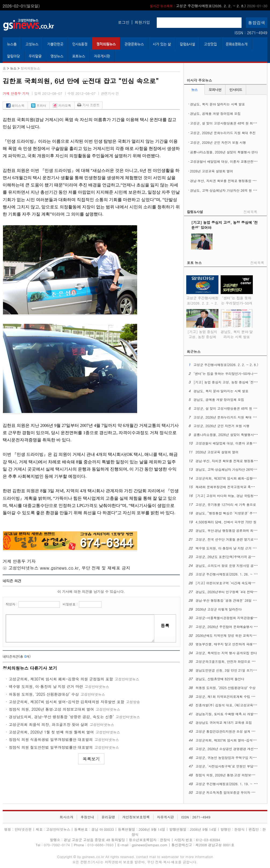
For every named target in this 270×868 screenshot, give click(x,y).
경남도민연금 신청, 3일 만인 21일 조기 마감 (228, 670)
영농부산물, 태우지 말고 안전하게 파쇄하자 (227, 644)
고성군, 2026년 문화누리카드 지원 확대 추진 (223, 133)
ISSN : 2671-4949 (251, 33)
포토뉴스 (79, 56)
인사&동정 (80, 44)
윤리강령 (108, 817)
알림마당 (13, 56)
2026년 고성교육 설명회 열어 (211, 171)
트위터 (39, 105)
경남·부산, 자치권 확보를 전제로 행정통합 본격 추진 (228, 181)
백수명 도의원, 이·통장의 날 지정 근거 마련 (46, 686)
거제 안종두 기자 (16, 93)
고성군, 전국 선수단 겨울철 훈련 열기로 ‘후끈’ (229, 539)
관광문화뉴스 (134, 44)
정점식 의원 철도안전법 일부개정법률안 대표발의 (51, 747)
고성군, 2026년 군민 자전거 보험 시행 (218, 142)
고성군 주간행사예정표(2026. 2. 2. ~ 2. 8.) (209, 6)
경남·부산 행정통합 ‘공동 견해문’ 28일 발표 (227, 600)
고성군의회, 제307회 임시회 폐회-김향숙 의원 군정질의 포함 (61, 679)
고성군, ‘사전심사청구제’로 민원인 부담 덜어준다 (232, 766)
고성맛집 (210, 44)
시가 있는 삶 (162, 44)
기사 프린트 (88, 105)
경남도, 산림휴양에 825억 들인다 (220, 679)
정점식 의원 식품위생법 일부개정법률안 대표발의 (51, 739)
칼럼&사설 (187, 44)
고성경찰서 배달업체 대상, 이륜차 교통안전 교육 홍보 (229, 161)
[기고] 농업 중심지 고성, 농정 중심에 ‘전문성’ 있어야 (202, 333)
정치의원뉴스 (106, 44)
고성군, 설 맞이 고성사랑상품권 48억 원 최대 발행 (227, 123)
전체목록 (250, 212)
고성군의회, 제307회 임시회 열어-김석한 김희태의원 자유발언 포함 (67, 702)
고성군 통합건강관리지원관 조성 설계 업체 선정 (231, 731)
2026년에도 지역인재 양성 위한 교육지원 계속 (229, 635)
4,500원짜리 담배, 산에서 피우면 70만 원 (226, 522)
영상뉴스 (57, 56)
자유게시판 (102, 56)
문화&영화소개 (237, 44)
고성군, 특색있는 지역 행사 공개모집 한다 (226, 653)
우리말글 (35, 56)
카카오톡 (62, 105)
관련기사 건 (110, 93)
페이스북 (15, 105)
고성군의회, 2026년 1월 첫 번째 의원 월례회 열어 (51, 732)
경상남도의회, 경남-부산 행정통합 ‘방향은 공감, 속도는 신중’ (61, 717)
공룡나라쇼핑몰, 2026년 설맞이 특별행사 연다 (224, 152)
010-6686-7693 (101, 845)
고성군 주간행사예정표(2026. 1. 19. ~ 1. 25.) (230, 784)
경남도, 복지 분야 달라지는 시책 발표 (218, 104)
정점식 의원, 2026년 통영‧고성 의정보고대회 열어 (51, 709)
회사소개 (66, 817)
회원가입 (142, 22)
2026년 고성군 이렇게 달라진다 (219, 609)
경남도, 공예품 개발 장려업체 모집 (215, 113)
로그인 (124, 22)
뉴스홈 (12, 44)
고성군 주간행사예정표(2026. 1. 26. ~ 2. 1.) (229, 574)
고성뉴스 (32, 44)
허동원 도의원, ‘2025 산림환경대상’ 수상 (44, 694)
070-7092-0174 (57, 845)
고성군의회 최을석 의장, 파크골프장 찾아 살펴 (48, 724)
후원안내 (87, 817)
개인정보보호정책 (136, 817)
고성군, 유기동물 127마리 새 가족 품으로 (226, 504)
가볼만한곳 (55, 44)
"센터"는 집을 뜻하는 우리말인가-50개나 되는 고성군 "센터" (237, 302)
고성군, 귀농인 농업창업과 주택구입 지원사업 (229, 758)
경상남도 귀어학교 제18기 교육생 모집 (224, 722)
